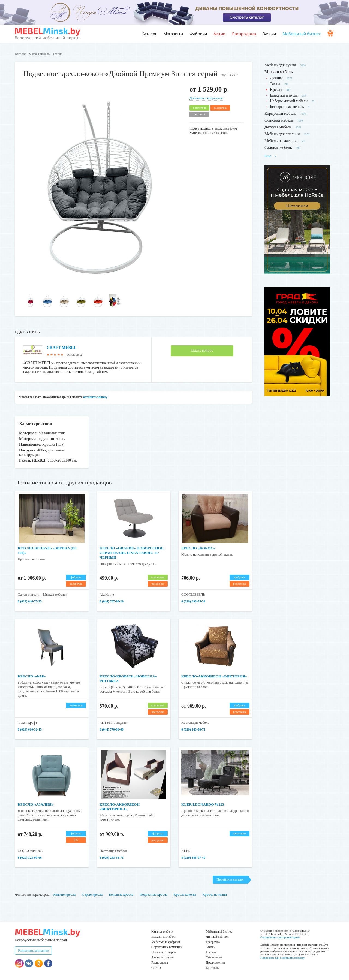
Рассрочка (213, 942)
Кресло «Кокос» (199, 548)
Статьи (156, 968)
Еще (270, 156)
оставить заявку (95, 397)
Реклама (212, 952)
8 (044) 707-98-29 (112, 601)
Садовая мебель (278, 147)
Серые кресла (92, 895)
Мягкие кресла (64, 895)
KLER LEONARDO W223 (203, 804)
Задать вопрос (202, 350)
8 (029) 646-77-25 (30, 601)
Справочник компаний (167, 947)
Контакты (213, 968)
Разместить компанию (33, 951)
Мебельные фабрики (166, 942)
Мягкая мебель (39, 54)
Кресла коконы (185, 895)
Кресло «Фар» (32, 676)
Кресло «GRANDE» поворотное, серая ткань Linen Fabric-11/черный (133, 553)
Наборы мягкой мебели (289, 101)
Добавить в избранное (206, 98)
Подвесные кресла (154, 895)
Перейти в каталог (230, 879)
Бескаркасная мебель (287, 107)
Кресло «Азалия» (36, 804)
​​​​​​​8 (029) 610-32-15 (30, 729)
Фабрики (198, 34)
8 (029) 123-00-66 (30, 858)
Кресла (57, 54)
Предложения (215, 963)
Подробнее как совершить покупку (283, 958)
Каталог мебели (162, 931)
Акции (219, 34)
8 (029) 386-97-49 (193, 858)
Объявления (214, 957)
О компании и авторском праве (280, 937)
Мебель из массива (281, 141)
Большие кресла (121, 895)
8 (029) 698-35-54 (193, 601)
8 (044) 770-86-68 (112, 729)
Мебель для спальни (282, 134)
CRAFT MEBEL (63, 347)
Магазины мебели (164, 937)
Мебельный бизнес (302, 34)
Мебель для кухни (280, 65)
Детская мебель (278, 127)
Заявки (269, 34)
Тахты (275, 84)
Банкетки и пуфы (284, 95)
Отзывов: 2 (74, 355)
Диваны (276, 78)
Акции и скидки (163, 957)
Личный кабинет (217, 937)
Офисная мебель (279, 120)
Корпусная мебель (280, 113)
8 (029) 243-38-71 (193, 729)
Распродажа (244, 34)
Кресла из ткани (215, 895)
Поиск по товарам (164, 952)
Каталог (149, 34)
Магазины (173, 34)
